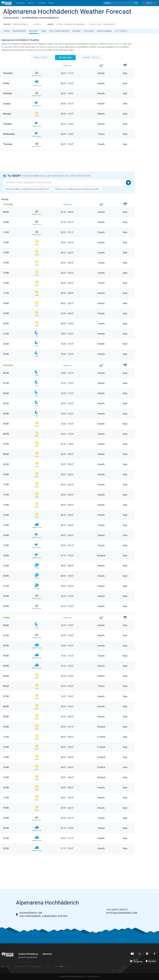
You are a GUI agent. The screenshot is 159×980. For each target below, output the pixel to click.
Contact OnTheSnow (28, 954)
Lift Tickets (121, 31)
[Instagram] (147, 954)
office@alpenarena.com (122, 913)
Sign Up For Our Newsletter (28, 957)
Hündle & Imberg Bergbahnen (71, 24)
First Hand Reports (59, 31)
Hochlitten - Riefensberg (102, 24)
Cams (44, 31)
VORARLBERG (11, 18)
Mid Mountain (65, 57)
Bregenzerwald (21, 24)
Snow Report (19, 31)
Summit (91, 57)
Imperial (66, 966)
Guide (7, 31)
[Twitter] (140, 954)
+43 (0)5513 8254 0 (117, 910)
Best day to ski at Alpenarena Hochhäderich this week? (77, 189)
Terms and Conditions (34, 966)
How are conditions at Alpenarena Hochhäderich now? (27, 189)
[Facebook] (154, 954)
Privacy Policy (18, 966)
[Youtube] (132, 954)
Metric (61, 966)
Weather (20, 3)
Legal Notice (6, 966)
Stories (42, 3)
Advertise (47, 954)
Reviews (77, 31)
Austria (37, 24)
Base (41, 57)
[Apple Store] (151, 961)
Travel (31, 3)
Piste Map (89, 31)
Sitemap (48, 966)
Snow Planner (104, 31)
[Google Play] (136, 961)
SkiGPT (51, 3)
